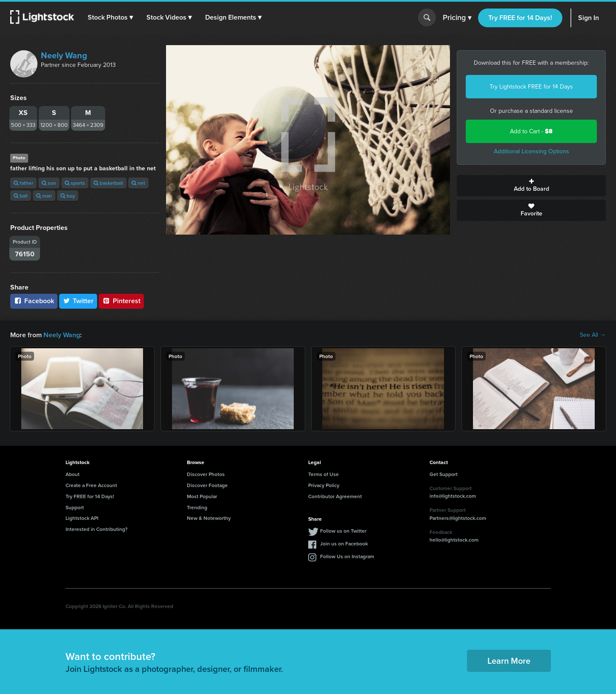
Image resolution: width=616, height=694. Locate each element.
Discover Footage (207, 485)
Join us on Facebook (344, 543)
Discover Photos (206, 474)
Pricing (457, 18)
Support (75, 507)
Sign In (589, 18)
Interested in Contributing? (97, 529)
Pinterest (121, 301)
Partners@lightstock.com (458, 518)
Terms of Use (324, 474)
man (44, 196)
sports (75, 183)
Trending (197, 507)
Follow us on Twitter (343, 531)
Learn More (509, 661)
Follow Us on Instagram (347, 556)
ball (21, 196)
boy (68, 196)
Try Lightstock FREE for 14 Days (531, 87)
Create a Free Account (91, 485)
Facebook (34, 301)
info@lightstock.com (453, 496)
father (23, 183)
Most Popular (202, 496)
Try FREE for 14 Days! (520, 18)
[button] (110, 17)
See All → (593, 335)
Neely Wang (64, 55)
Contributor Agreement (335, 496)
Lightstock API (82, 518)
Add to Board (531, 186)
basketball (108, 183)
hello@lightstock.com (454, 540)
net (138, 183)
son (49, 183)
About (73, 474)
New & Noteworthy (209, 518)
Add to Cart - (531, 131)
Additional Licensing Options (531, 151)
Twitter (78, 301)
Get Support (444, 474)
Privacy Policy (324, 485)
